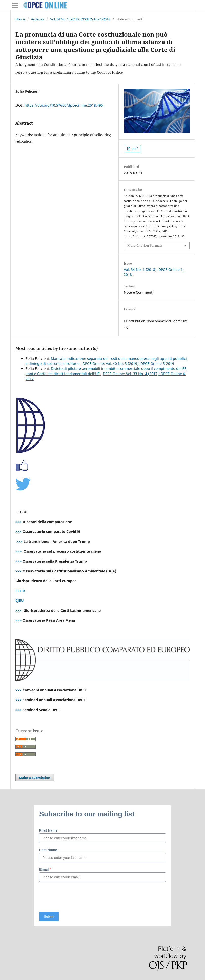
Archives (37, 19)
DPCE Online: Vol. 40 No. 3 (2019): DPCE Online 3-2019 (128, 364)
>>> (18, 522)
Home (20, 19)
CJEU (20, 601)
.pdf (134, 149)
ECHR (20, 591)
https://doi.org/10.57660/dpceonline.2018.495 (64, 105)
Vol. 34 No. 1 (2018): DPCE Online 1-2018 (80, 19)
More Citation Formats (145, 245)
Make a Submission (35, 778)
